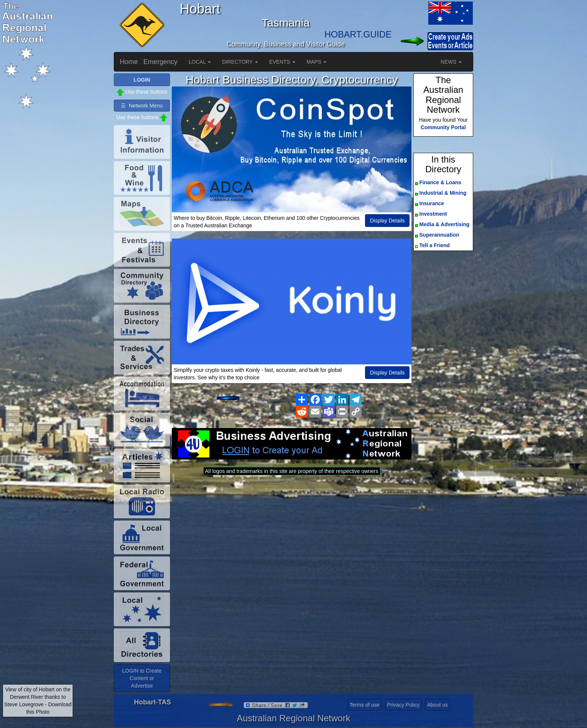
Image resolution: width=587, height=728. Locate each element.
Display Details (387, 221)
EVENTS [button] (282, 62)
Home (129, 62)
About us (437, 705)
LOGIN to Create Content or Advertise (142, 678)
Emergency (160, 62)
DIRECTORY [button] (240, 62)
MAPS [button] (317, 62)
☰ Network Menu (142, 106)
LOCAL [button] (200, 62)
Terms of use (365, 705)
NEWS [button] (451, 62)
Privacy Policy (403, 705)
